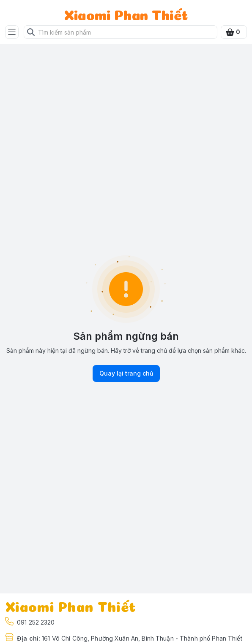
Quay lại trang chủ (126, 373)
